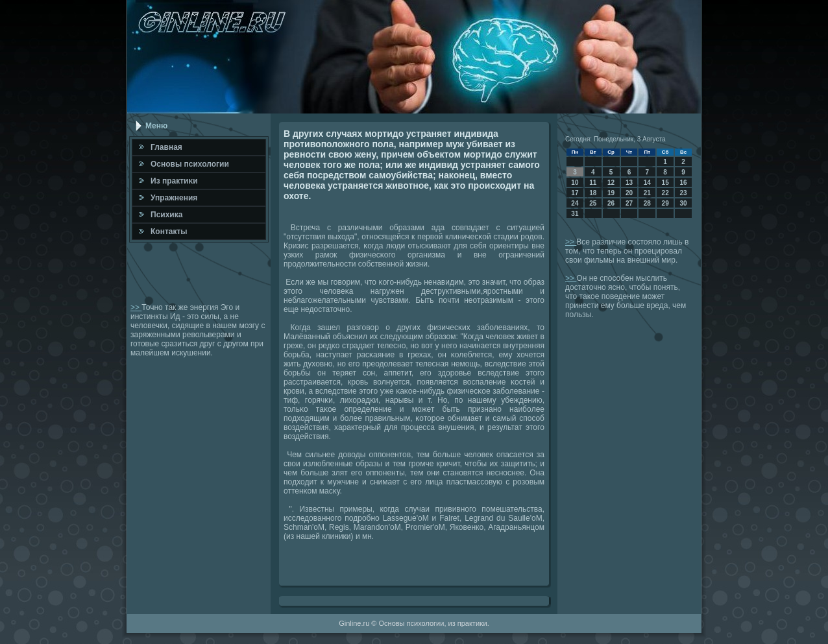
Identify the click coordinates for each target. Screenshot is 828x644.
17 (575, 193)
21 (647, 193)
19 (611, 193)
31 (575, 214)
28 (647, 203)
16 (683, 183)
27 (629, 203)
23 (683, 193)
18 (593, 193)
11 (593, 183)
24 (575, 203)
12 (611, 183)
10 (575, 183)
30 (683, 203)
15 (665, 183)
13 (629, 183)
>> (136, 307)
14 (647, 183)
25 (593, 203)
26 (611, 203)
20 (629, 193)
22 (665, 193)
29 (665, 203)
